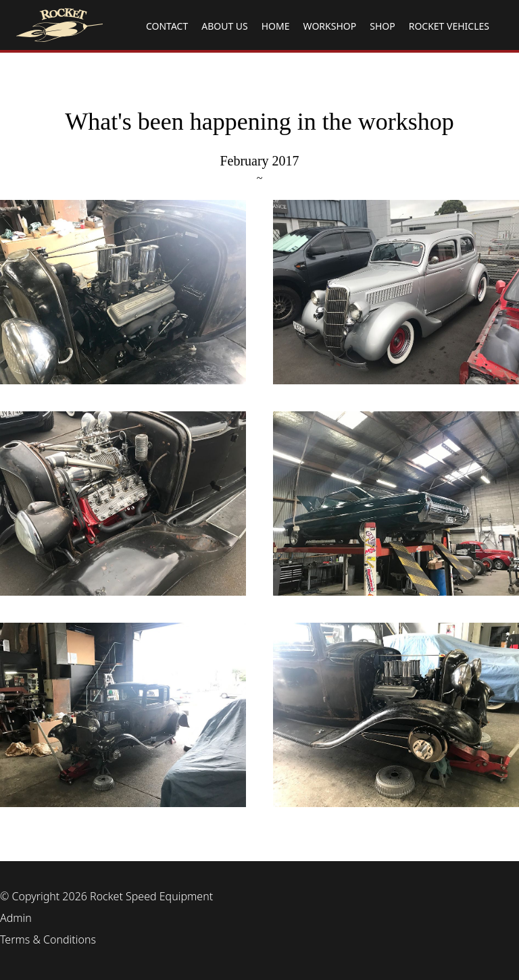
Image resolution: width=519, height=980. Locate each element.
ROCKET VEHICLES (449, 26)
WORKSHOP (330, 26)
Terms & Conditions (48, 939)
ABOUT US (225, 26)
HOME (276, 26)
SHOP (382, 26)
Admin (16, 918)
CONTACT (167, 26)
